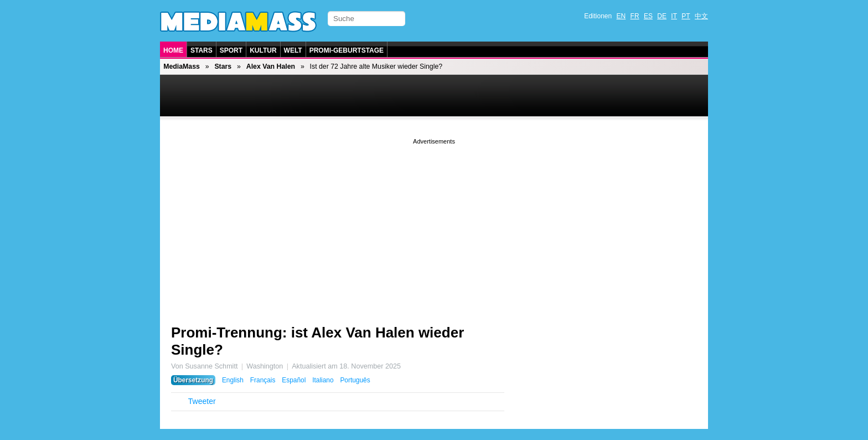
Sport (231, 50)
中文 (701, 16)
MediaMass (182, 66)
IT (674, 16)
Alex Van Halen (271, 66)
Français (263, 380)
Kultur (263, 50)
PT (686, 16)
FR (635, 16)
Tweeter (202, 401)
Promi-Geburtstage (347, 50)
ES (648, 16)
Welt (293, 50)
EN (621, 16)
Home (173, 50)
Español (294, 380)
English (233, 380)
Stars (201, 50)
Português (355, 380)
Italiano (323, 380)
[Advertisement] (434, 224)
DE (662, 16)
